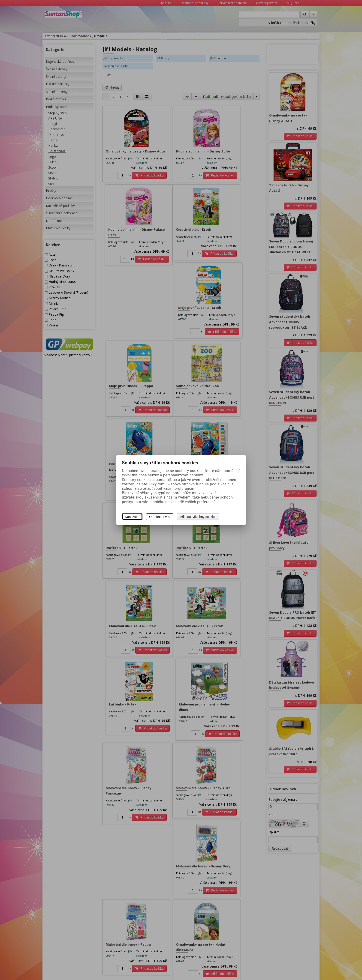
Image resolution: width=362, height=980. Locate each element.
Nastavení (132, 517)
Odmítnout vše (160, 517)
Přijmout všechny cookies (198, 517)
